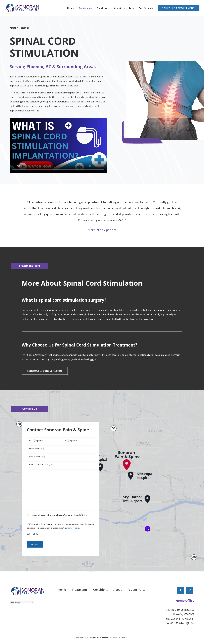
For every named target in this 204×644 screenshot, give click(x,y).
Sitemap (125, 637)
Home (71, 8)
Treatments (85, 8)
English (16, 603)
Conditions (103, 8)
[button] (180, 590)
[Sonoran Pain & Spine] (22, 8)
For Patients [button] (146, 8)
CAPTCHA (32, 533)
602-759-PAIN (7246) (182, 623)
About (118, 589)
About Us (119, 8)
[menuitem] (72, 8)
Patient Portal (137, 589)
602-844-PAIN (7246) (182, 619)
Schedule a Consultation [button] (45, 371)
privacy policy (74, 527)
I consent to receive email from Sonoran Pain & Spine (58, 515)
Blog (132, 8)
